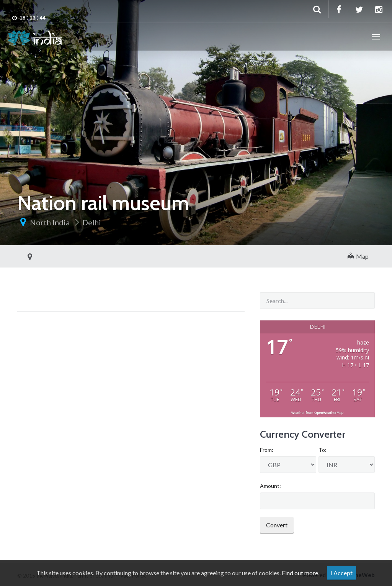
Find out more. (301, 573)
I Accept (341, 573)
